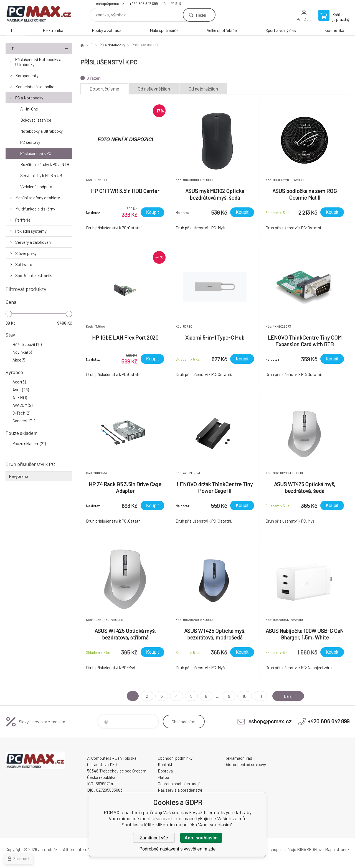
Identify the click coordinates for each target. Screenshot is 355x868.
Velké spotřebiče (222, 30)
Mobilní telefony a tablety (38, 198)
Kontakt (165, 764)
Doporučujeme (104, 89)
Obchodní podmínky (175, 758)
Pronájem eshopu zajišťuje (273, 849)
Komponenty (27, 76)
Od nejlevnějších (154, 89)
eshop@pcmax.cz (110, 4)
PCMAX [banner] (39, 13)
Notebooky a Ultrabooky (41, 131)
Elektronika (53, 30)
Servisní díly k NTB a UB (41, 175)
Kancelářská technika (35, 87)
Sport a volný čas (281, 30)
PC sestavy (30, 142)
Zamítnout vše (154, 838)
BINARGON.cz (309, 849)
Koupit (152, 212)
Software (24, 264)
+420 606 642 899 (144, 4)
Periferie (23, 220)
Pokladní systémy (31, 231)
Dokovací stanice (36, 120)
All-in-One (29, 109)
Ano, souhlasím (201, 838)
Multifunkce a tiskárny (35, 209)
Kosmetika (334, 30)
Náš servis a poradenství (180, 790)
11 (260, 696)
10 (245, 696)
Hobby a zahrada (107, 30)
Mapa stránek (337, 849)
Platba (163, 777)
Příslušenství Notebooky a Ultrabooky (38, 62)
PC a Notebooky (29, 98)
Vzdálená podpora (36, 187)
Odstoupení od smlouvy (245, 764)
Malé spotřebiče (164, 30)
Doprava (165, 771)
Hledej (201, 15)
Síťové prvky (26, 253)
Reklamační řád (238, 758)
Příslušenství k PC (36, 153)
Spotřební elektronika (34, 275)
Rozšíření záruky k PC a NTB (45, 164)
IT (13, 30)
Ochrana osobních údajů (179, 784)
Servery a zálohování (33, 242)
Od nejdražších (203, 89)
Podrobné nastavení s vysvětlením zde (178, 849)
